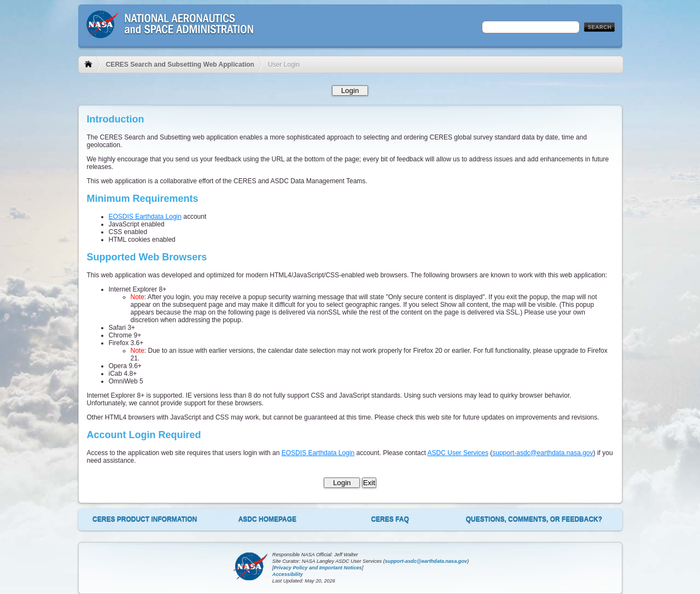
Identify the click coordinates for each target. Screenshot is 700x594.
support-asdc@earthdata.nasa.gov (542, 453)
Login (350, 91)
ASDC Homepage (267, 519)
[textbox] (531, 27)
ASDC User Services (458, 453)
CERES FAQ (390, 519)
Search (600, 27)
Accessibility (288, 574)
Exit (369, 483)
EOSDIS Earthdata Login (145, 217)
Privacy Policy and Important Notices (317, 568)
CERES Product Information (145, 519)
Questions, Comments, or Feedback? (534, 519)
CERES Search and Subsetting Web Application (180, 65)
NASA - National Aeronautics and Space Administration (170, 32)
